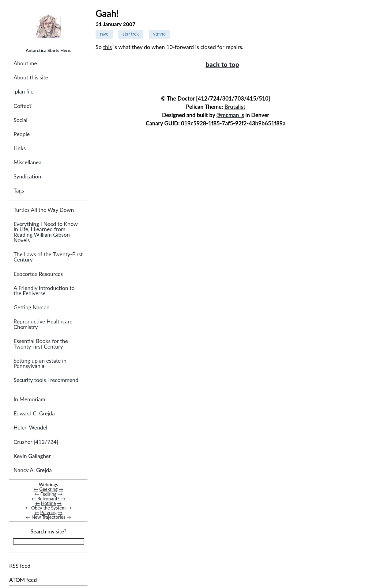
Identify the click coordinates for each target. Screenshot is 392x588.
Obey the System (49, 508)
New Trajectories (48, 517)
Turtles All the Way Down (44, 210)
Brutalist (235, 107)
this (108, 47)
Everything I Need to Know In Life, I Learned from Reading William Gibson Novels (45, 232)
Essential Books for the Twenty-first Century (41, 344)
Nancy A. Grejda (33, 470)
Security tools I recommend (46, 380)
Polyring (48, 512)
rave (104, 34)
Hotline (49, 503)
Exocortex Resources (38, 274)
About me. (26, 63)
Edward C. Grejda (34, 413)
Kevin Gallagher (32, 456)
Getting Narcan (31, 307)
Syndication (27, 176)
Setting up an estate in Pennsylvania (40, 363)
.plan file (23, 92)
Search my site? (49, 531)
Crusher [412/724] (36, 442)
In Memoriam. (30, 399)
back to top (222, 64)
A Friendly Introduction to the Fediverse (44, 291)
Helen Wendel (30, 428)
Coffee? (23, 106)
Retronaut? (48, 498)
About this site (31, 77)
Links (20, 148)
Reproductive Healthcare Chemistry (43, 324)
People (22, 134)
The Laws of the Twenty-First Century (48, 257)
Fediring (49, 494)
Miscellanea (27, 162)
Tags (19, 191)
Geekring (48, 489)
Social (20, 120)
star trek (131, 34)
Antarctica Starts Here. (49, 50)
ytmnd (159, 34)
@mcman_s (230, 115)
